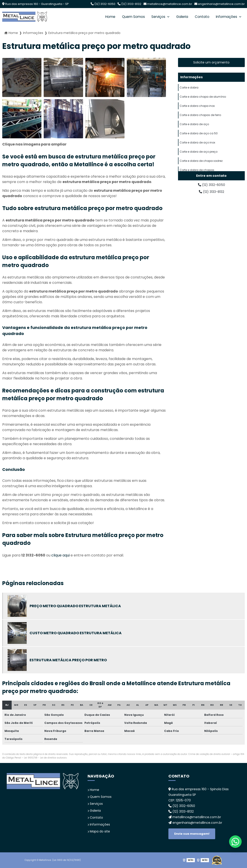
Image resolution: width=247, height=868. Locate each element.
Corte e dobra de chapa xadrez (201, 169)
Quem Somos (130, 17)
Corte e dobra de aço (194, 128)
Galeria (180, 17)
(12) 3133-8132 (129, 4)
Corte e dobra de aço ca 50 (199, 138)
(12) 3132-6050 (103, 4)
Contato (201, 17)
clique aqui (60, 555)
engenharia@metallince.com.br (220, 4)
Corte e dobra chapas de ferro (200, 118)
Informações (226, 17)
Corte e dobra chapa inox (197, 108)
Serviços (156, 17)
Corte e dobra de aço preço (199, 159)
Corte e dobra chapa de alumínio (203, 98)
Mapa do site (99, 831)
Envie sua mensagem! (192, 834)
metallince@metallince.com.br (168, 4)
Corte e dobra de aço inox (197, 149)
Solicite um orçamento (211, 62)
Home (106, 17)
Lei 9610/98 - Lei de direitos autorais (45, 758)
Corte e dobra (189, 88)
